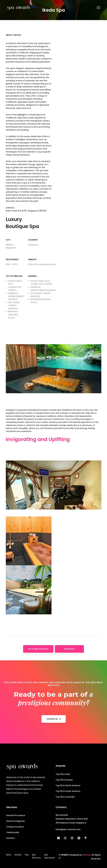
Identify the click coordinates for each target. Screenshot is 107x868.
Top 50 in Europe (64, 780)
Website (32, 259)
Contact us (62, 856)
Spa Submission (50, 856)
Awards (32, 276)
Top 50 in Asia (63, 774)
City (8, 240)
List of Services (14, 276)
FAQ (27, 855)
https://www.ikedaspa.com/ (42, 264)
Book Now (69, 649)
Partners (11, 838)
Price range (12, 259)
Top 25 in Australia (65, 797)
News (9, 855)
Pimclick (87, 855)
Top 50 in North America (68, 785)
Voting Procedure (15, 827)
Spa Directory (36, 856)
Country (33, 240)
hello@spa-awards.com (68, 829)
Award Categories (16, 821)
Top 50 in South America (68, 791)
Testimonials (13, 832)
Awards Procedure (16, 815)
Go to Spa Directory (38, 649)
